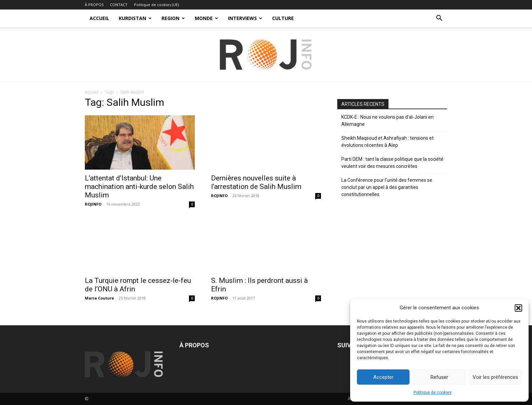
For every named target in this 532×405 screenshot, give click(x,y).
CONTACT (119, 5)
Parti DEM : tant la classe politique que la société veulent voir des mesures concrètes (392, 163)
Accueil (92, 92)
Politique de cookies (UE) (156, 5)
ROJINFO (93, 204)
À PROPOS (94, 5)
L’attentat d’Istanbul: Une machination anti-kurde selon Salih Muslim (139, 187)
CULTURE (283, 18)
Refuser (439, 377)
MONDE (206, 18)
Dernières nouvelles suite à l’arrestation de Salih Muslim (256, 182)
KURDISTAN (135, 18)
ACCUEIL (99, 18)
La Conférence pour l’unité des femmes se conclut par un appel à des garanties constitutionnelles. (387, 187)
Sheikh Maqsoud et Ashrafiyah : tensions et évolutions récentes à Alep (387, 142)
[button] (518, 308)
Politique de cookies (433, 392)
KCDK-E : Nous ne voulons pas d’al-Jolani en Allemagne (387, 121)
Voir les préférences (495, 377)
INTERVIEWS (245, 18)
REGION (173, 18)
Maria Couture (99, 298)
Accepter (383, 377)
